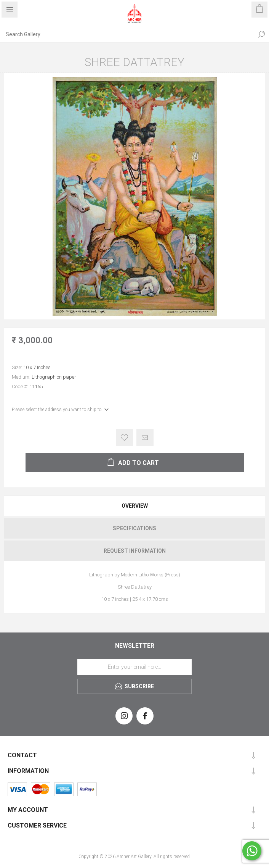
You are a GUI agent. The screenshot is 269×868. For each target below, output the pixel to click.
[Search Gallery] (127, 34)
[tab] (134, 506)
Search (261, 34)
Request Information (135, 551)
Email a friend (145, 438)
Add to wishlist (124, 438)
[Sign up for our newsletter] (134, 667)
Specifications (134, 528)
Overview (135, 506)
